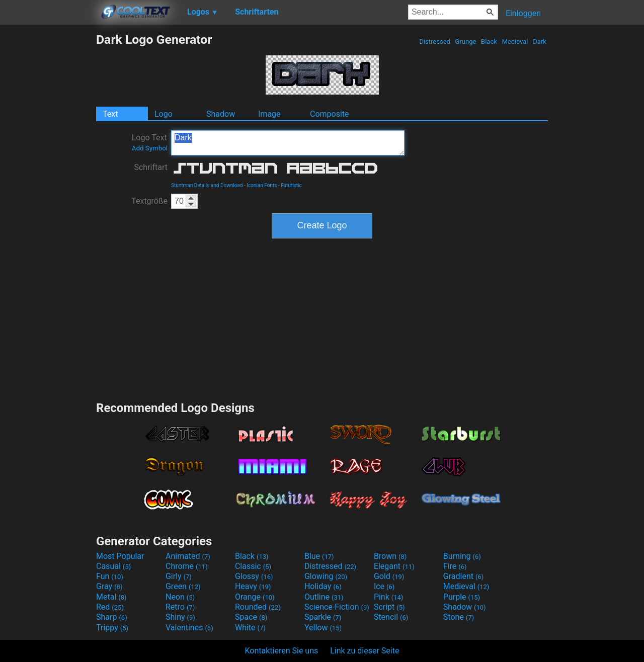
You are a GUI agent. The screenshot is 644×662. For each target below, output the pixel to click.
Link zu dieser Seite (365, 651)
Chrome (187, 566)
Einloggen (523, 13)
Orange (255, 597)
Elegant (394, 566)
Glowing (326, 576)
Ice (384, 586)
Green (183, 586)
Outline (324, 597)
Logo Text (150, 142)
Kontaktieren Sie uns (282, 651)
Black (489, 42)
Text (110, 114)
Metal (111, 597)
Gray (109, 586)
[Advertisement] (48, 183)
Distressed (435, 42)
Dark (540, 42)
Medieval (515, 42)
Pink (389, 597)
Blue (319, 556)
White (250, 628)
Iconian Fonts (262, 185)
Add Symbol (150, 148)
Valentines (189, 628)
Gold (389, 576)
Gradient (463, 576)
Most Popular (120, 556)
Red (110, 607)
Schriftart (151, 167)
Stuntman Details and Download (207, 185)
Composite (330, 114)
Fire (455, 566)
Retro (180, 607)
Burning (462, 556)
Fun (110, 576)
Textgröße (149, 201)
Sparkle (323, 617)
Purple (462, 597)
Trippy (112, 628)
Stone (459, 617)
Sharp (112, 617)
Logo (164, 114)
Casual (113, 566)
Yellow (323, 628)
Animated (188, 556)
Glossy (254, 576)
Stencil (391, 617)
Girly (179, 576)
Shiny (180, 617)
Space (251, 617)
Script (389, 607)
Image (269, 114)
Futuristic (291, 185)
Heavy (253, 586)
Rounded (258, 607)
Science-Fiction (337, 607)
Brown (390, 556)
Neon (180, 597)
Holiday (323, 586)
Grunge (465, 42)
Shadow (221, 114)
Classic (253, 566)
